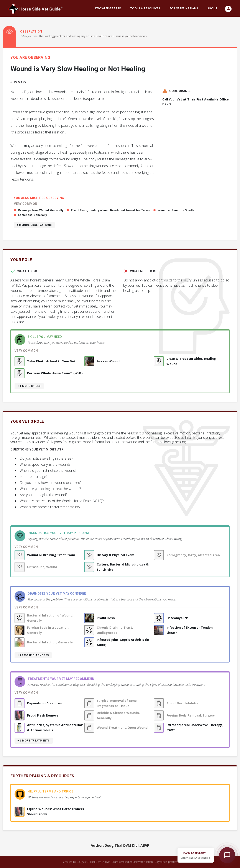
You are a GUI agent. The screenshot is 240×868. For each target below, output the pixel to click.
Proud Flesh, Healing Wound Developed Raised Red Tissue (111, 210)
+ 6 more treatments (34, 741)
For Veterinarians (184, 8)
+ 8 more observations (34, 225)
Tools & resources (145, 8)
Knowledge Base (108, 8)
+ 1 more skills (29, 386)
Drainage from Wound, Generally (41, 210)
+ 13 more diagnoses (33, 655)
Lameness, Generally (33, 215)
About (212, 8)
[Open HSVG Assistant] (227, 855)
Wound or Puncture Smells (176, 210)
